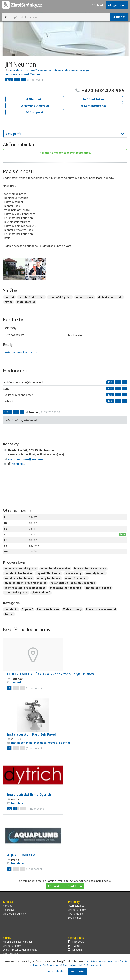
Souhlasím (77, 971)
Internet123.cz (76, 906)
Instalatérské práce (98, 588)
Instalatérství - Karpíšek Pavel (31, 734)
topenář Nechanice (48, 573)
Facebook (76, 942)
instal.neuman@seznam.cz (21, 352)
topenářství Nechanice (55, 568)
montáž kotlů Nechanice (65, 588)
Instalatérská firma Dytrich (29, 795)
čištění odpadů (41, 592)
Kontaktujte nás (94, 106)
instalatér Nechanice (18, 573)
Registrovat (117, 5)
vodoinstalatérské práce (20, 568)
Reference (9, 910)
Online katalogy (77, 910)
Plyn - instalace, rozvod (101, 609)
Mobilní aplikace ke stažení (18, 942)
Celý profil (13, 134)
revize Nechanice (76, 578)
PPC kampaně (76, 914)
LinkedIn (75, 950)
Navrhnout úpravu (35, 106)
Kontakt (7, 906)
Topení (35, 74)
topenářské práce (16, 592)
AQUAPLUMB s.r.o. (22, 855)
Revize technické (49, 70)
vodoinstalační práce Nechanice (25, 588)
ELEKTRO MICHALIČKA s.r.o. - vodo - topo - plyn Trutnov (51, 674)
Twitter (74, 946)
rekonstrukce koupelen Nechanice (73, 583)
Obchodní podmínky (15, 914)
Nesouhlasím (55, 971)
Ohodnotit (35, 99)
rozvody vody (73, 573)
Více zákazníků (11, 954)
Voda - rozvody (72, 70)
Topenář (31, 70)
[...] (60, 17)
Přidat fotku (94, 99)
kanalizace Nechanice (19, 578)
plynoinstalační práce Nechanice (25, 583)
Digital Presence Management (20, 950)
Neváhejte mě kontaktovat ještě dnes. (65, 153)
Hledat (119, 17)
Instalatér (17, 70)
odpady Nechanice (49, 578)
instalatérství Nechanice (90, 568)
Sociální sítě (75, 918)
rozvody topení (96, 573)
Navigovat (35, 112)
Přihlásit (96, 5)
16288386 (19, 464)
